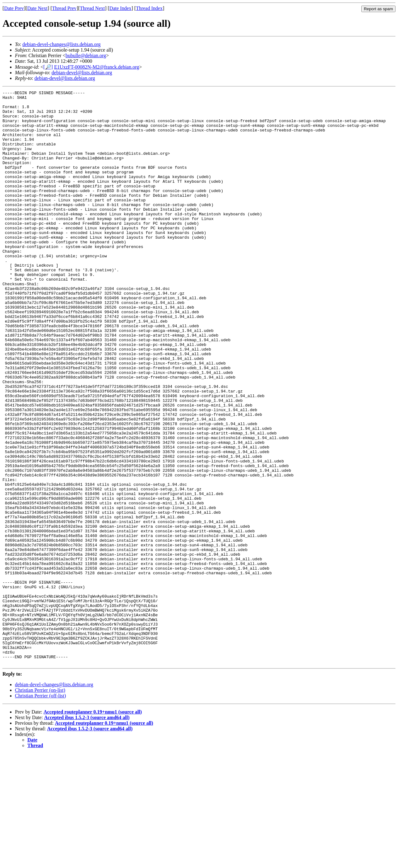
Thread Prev (64, 8)
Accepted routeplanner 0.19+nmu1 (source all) (93, 827)
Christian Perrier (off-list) (40, 810)
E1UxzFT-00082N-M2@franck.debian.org (97, 67)
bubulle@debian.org (86, 55)
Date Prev (14, 8)
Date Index (120, 8)
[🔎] (48, 67)
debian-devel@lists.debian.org (82, 73)
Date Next (37, 8)
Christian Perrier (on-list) (40, 805)
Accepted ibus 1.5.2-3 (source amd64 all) (87, 832)
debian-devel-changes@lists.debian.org (62, 44)
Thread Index (149, 8)
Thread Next (92, 8)
